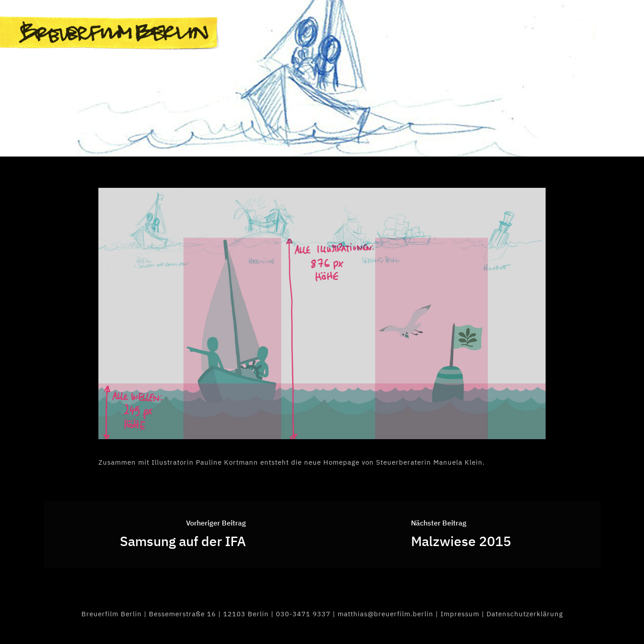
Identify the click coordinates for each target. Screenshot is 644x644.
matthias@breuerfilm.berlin (386, 614)
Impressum (460, 614)
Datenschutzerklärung (525, 614)
